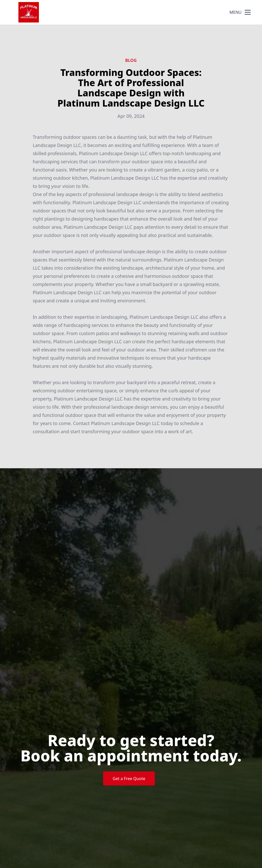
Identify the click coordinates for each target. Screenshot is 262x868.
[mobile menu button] (248, 12)
